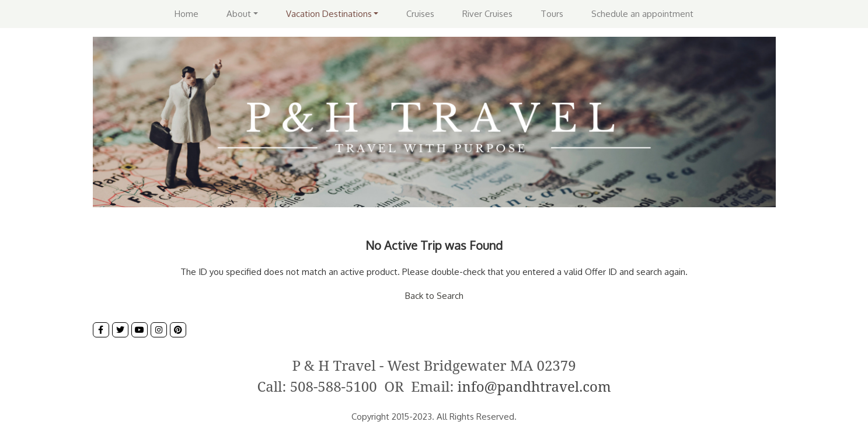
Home (187, 14)
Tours (552, 14)
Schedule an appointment (642, 14)
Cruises (420, 14)
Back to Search (434, 296)
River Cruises (487, 14)
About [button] (239, 14)
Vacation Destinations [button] (329, 14)
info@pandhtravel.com (534, 386)
